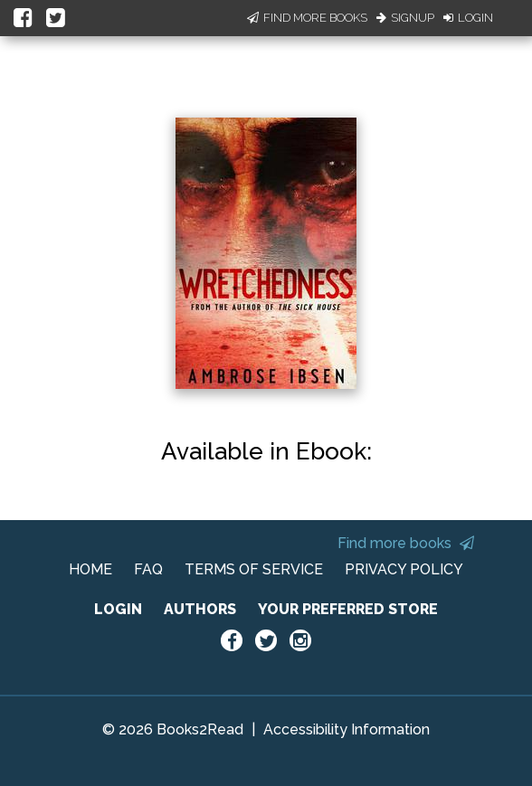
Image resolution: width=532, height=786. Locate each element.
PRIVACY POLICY (404, 569)
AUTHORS (200, 609)
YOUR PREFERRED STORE (348, 609)
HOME (90, 569)
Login (468, 18)
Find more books (406, 543)
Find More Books (307, 18)
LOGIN (118, 609)
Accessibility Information (347, 729)
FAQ (148, 569)
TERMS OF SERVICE (254, 569)
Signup (405, 18)
